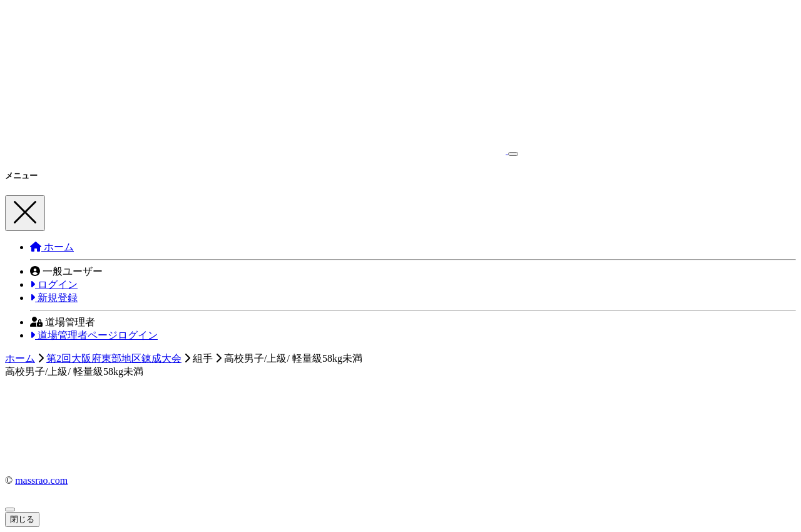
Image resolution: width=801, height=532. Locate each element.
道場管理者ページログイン (94, 335)
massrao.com (41, 480)
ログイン (54, 284)
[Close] (25, 213)
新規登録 (54, 298)
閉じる (22, 519)
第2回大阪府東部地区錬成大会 (114, 358)
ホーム (52, 247)
